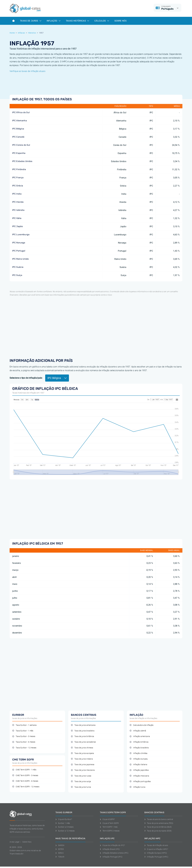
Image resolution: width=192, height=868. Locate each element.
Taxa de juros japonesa (83, 765)
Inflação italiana (138, 765)
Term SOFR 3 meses (110, 831)
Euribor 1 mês (63, 823)
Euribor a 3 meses (64, 827)
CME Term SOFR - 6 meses (25, 781)
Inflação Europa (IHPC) (156, 853)
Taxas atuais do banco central (159, 819)
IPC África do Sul (21, 112)
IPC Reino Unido (21, 259)
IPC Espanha (19, 153)
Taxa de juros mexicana (83, 770)
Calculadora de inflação (142, 725)
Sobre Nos (27, 842)
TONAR (60, 857)
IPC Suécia (18, 267)
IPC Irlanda (18, 202)
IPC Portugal (19, 251)
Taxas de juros (31, 21)
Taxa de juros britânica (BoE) (158, 827)
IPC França (18, 178)
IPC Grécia (18, 186)
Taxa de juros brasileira (83, 731)
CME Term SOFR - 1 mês (24, 770)
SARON (60, 845)
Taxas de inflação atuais (156, 845)
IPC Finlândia (19, 169)
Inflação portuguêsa (140, 781)
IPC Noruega (19, 243)
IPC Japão (18, 226)
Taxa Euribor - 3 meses (24, 736)
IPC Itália (17, 218)
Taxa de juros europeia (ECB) (158, 831)
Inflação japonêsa (139, 770)
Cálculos (102, 21)
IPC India (17, 194)
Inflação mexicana (139, 776)
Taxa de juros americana (83, 725)
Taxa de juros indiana (82, 759)
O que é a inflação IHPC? (156, 849)
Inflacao (21, 33)
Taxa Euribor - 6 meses (24, 742)
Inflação (54, 21)
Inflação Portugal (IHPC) (156, 857)
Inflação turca (137, 787)
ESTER (60, 849)
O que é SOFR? (107, 819)
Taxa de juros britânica (83, 736)
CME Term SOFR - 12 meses (26, 787)
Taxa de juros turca (81, 787)
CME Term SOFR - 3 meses (25, 775)
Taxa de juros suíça (81, 781)
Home (12, 33)
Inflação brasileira (139, 748)
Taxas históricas (77, 21)
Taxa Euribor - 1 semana (24, 725)
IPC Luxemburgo (21, 234)
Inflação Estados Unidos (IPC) (114, 853)
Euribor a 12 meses (65, 831)
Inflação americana (140, 736)
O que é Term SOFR (109, 823)
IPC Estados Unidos (22, 161)
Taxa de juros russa (81, 776)
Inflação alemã (138, 731)
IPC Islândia (18, 210)
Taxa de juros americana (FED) (159, 823)
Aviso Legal (15, 842)
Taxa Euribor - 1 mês (23, 731)
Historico (32, 33)
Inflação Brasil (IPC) (110, 849)
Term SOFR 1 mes (109, 827)
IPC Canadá (18, 137)
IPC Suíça (17, 275)
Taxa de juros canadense (83, 742)
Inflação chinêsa (139, 753)
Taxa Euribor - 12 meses (24, 748)
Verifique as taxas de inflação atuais (27, 71)
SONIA (60, 853)
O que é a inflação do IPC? (112, 845)
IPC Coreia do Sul (21, 145)
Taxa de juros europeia (82, 753)
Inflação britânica (139, 742)
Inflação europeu (139, 759)
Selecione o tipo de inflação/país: (26, 378)
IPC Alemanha (20, 121)
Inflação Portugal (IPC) (111, 857)
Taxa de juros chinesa (82, 748)
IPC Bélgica (18, 129)
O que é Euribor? (64, 819)
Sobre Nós (120, 21)
